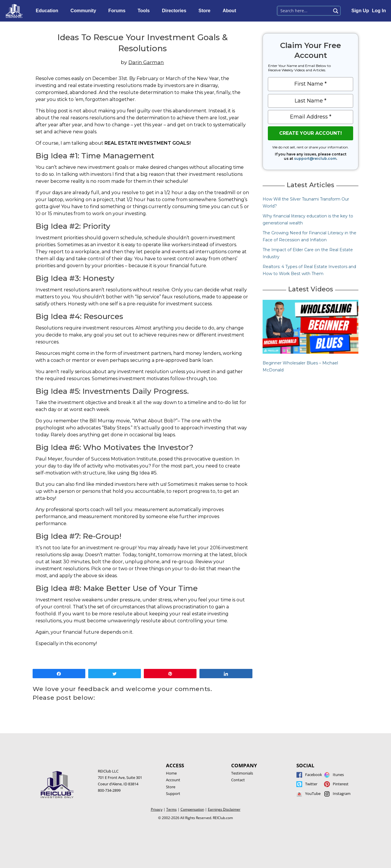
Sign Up (360, 11)
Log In (379, 11)
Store (206, 11)
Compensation (192, 809)
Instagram (342, 793)
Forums (118, 11)
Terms (171, 809)
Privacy (157, 809)
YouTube (313, 793)
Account (173, 780)
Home (171, 773)
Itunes (338, 775)
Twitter (311, 784)
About (231, 11)
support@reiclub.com (315, 158)
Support (173, 793)
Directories (176, 11)
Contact (238, 780)
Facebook (314, 775)
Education (48, 11)
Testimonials (242, 773)
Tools (145, 11)
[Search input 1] (304, 10)
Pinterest (341, 784)
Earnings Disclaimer (224, 809)
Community (85, 11)
